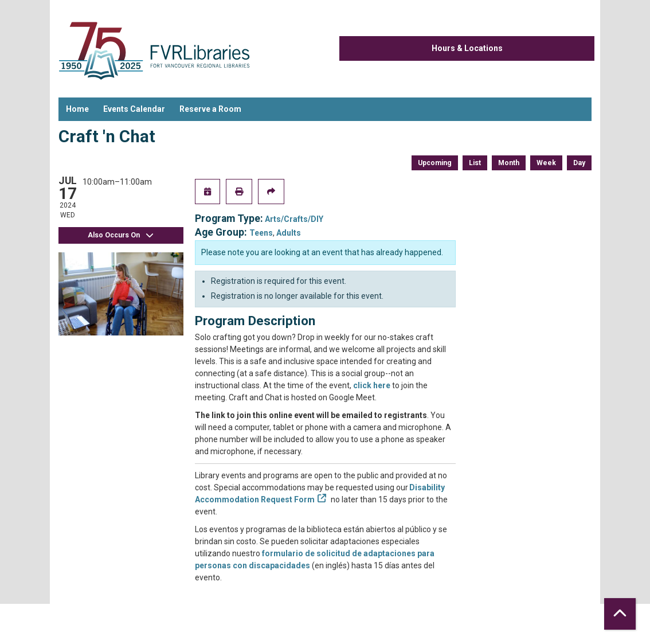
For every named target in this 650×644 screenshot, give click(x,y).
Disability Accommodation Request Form (320, 493)
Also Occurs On (121, 235)
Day (579, 163)
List (475, 163)
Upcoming (435, 163)
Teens (261, 233)
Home (77, 109)
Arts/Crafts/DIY (294, 219)
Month (509, 163)
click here (372, 385)
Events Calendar (134, 109)
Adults (289, 233)
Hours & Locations (467, 48)
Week (546, 163)
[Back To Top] (620, 614)
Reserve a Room (210, 109)
